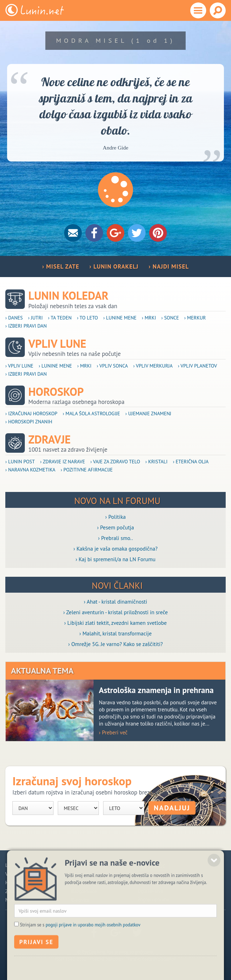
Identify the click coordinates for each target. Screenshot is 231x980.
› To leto (87, 318)
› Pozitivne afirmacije (87, 470)
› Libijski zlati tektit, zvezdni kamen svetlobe (115, 623)
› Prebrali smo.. (115, 538)
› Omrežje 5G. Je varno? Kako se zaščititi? (115, 644)
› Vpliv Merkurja (153, 366)
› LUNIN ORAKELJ (114, 266)
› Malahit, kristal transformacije (115, 633)
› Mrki (149, 318)
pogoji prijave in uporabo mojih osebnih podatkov (93, 942)
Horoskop (56, 392)
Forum (78, 865)
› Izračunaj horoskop (31, 413)
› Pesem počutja (115, 527)
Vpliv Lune (57, 344)
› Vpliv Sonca (112, 366)
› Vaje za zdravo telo (115, 462)
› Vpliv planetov (197, 366)
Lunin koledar (68, 296)
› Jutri (35, 318)
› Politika (115, 517)
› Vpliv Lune (19, 366)
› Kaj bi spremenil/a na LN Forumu (115, 559)
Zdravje (50, 439)
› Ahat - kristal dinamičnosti (116, 602)
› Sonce (170, 318)
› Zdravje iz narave (63, 462)
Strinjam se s (80, 942)
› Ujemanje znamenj (148, 413)
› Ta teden (60, 318)
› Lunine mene (120, 318)
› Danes (14, 318)
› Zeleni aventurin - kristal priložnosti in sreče (115, 612)
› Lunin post (20, 462)
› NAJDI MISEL (169, 266)
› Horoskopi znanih (29, 422)
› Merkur (195, 318)
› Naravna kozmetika (30, 470)
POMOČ (157, 866)
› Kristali (156, 462)
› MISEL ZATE (61, 266)
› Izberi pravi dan (26, 326)
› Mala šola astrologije (91, 413)
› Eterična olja (191, 462)
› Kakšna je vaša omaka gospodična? (115, 548)
